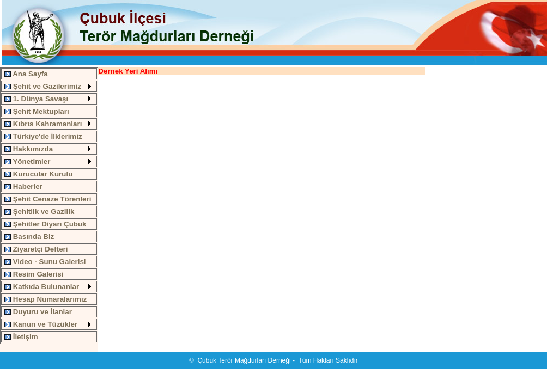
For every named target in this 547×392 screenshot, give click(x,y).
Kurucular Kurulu (38, 174)
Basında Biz (29, 237)
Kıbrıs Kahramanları (43, 124)
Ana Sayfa (26, 74)
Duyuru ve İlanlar (38, 312)
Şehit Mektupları (37, 111)
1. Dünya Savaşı (36, 99)
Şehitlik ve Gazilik (39, 212)
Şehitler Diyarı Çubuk (45, 224)
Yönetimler (27, 161)
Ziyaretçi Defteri (36, 249)
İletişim (21, 337)
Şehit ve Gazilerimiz (43, 86)
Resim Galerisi (34, 274)
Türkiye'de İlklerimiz (43, 136)
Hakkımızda (29, 149)
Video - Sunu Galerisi (45, 262)
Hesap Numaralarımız (45, 299)
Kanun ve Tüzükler (41, 324)
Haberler (23, 186)
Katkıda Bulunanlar (42, 287)
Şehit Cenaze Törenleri (48, 199)
